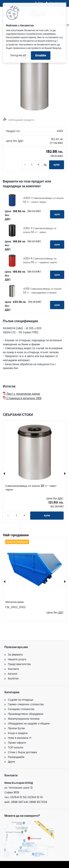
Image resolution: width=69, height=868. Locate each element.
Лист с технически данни (21, 394)
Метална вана (14, 602)
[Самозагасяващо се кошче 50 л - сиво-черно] (34, 80)
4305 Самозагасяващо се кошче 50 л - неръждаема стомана (42, 291)
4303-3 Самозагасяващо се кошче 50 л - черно (40, 230)
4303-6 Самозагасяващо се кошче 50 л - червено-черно (40, 260)
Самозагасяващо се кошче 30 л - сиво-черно (31, 488)
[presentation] (4, 474)
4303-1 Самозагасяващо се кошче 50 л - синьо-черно (43, 200)
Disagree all (18, 55)
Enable (41, 55)
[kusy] (32, 165)
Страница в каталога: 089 (22, 398)
